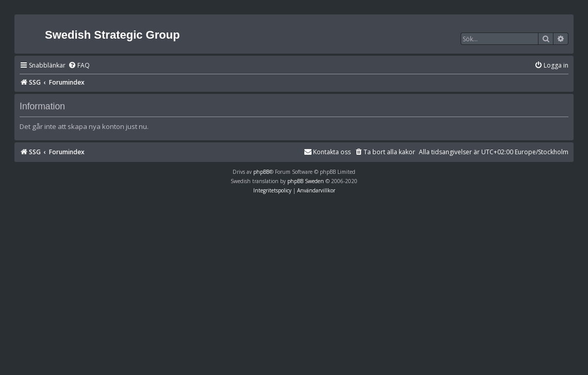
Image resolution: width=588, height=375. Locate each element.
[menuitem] (79, 66)
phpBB (261, 172)
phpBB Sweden (306, 181)
